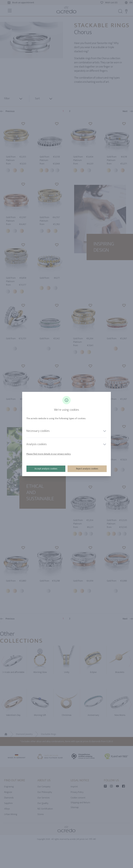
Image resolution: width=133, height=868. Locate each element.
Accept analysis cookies (46, 469)
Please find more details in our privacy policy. (49, 454)
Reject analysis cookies (87, 469)
